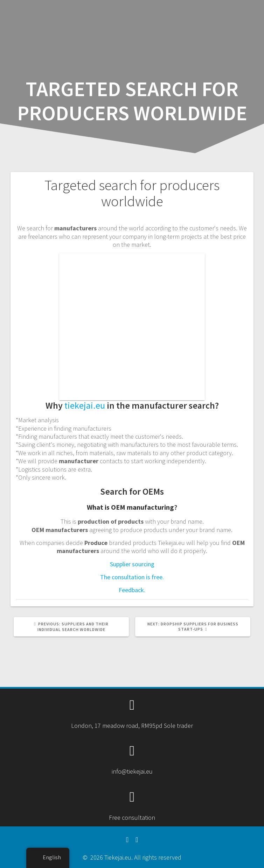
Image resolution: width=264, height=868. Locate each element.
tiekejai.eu (85, 405)
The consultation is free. (132, 577)
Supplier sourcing (132, 564)
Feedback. (132, 590)
